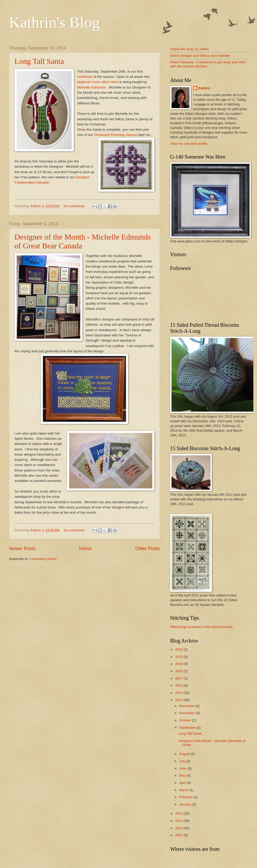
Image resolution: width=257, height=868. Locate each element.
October (186, 720)
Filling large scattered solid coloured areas (202, 627)
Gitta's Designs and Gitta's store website (200, 56)
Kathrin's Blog (54, 22)
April (183, 783)
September (188, 728)
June (183, 768)
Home (85, 549)
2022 (179, 649)
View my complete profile (189, 144)
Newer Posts (22, 549)
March (184, 790)
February (186, 797)
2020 (179, 657)
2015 (179, 693)
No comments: (75, 206)
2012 (179, 821)
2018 (179, 671)
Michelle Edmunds (91, 87)
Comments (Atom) (43, 559)
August (185, 754)
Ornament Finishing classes (116, 135)
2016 (179, 685)
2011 (179, 828)
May (183, 775)
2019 (179, 664)
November (187, 713)
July (183, 761)
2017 (179, 678)
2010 (179, 835)
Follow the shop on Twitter (190, 49)
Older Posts (147, 549)
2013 (179, 813)
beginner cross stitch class (98, 82)
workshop (85, 77)
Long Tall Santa (39, 61)
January (186, 804)
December (187, 706)
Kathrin (204, 88)
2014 (179, 700)
